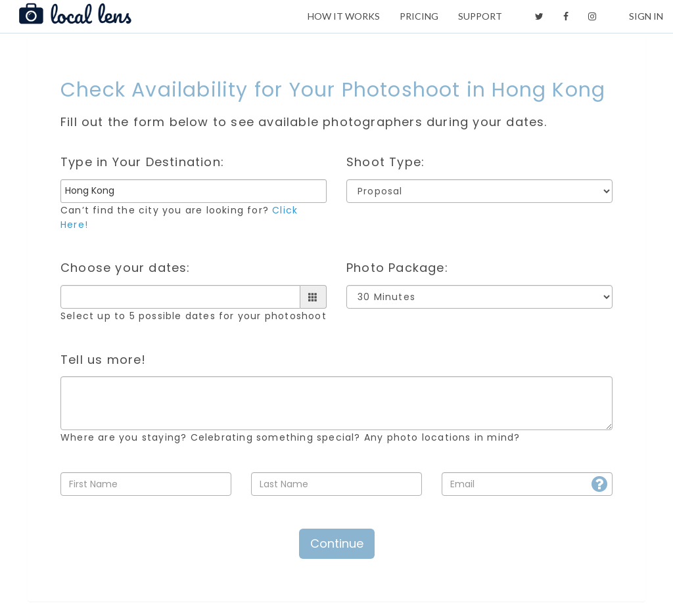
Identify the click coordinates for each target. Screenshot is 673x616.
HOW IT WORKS (344, 16)
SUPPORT (480, 16)
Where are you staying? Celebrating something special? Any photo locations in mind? (290, 437)
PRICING (419, 16)
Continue (337, 543)
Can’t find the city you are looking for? (179, 217)
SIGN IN (646, 16)
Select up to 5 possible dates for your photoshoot (194, 316)
